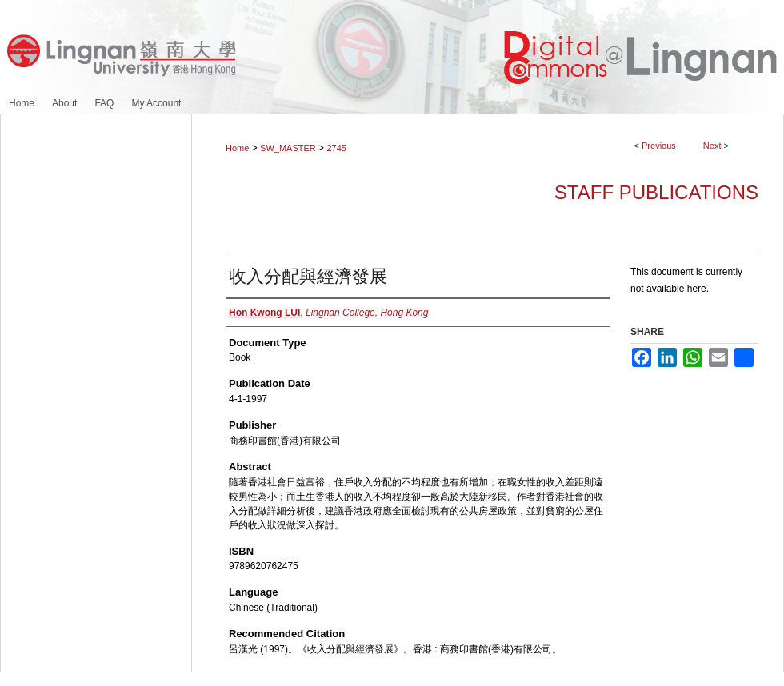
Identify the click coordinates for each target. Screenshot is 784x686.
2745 (336, 148)
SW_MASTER (288, 148)
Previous (659, 146)
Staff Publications (656, 192)
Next (712, 146)
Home (237, 148)
